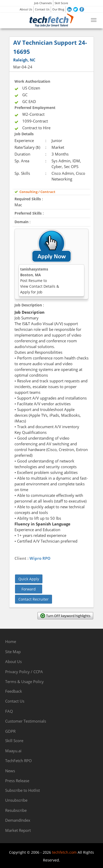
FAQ (9, 711)
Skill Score (61, 3)
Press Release (17, 781)
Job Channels (43, 3)
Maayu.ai (13, 751)
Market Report (18, 830)
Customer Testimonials (26, 721)
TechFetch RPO (19, 761)
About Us (26, 9)
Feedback (14, 691)
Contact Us (42, 9)
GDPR (10, 731)
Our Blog (58, 9)
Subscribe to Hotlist (23, 790)
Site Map (13, 652)
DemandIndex (18, 820)
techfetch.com (64, 852)
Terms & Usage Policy (24, 681)
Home (11, 641)
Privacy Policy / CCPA (24, 672)
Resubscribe (16, 810)
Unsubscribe (16, 800)
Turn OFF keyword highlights (68, 616)
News (10, 771)
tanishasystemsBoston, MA (40, 281)
